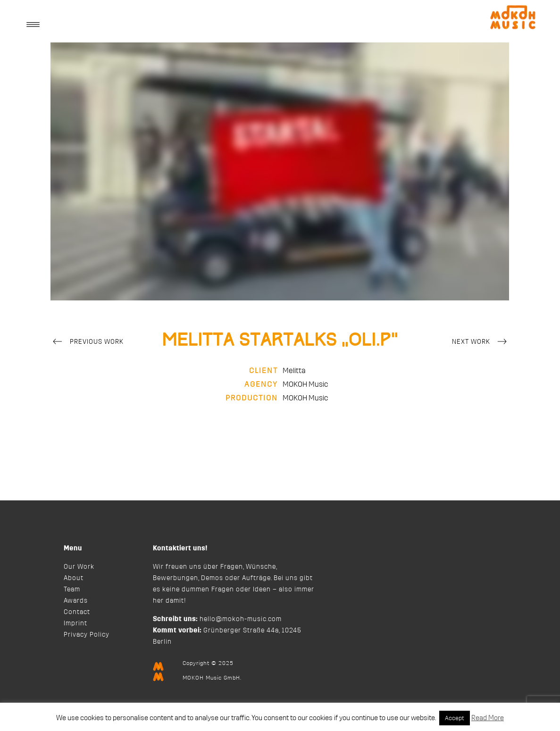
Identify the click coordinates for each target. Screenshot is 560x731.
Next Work (481, 342)
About (74, 578)
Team (72, 590)
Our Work (79, 567)
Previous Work (87, 342)
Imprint (75, 623)
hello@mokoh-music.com (241, 619)
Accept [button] (455, 718)
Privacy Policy (87, 635)
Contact (77, 612)
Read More (488, 718)
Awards (76, 601)
